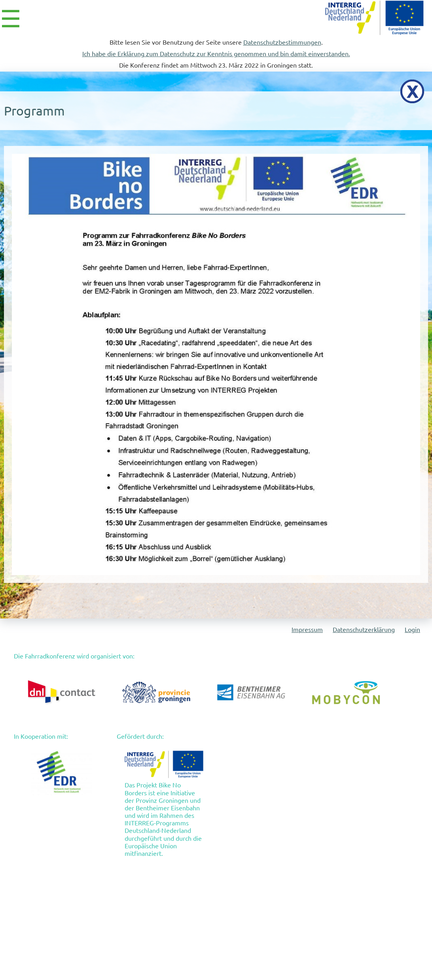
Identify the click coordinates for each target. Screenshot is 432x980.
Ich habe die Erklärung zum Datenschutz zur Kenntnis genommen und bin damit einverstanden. (216, 54)
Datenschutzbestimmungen (282, 42)
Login (412, 630)
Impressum (307, 630)
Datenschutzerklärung (364, 630)
